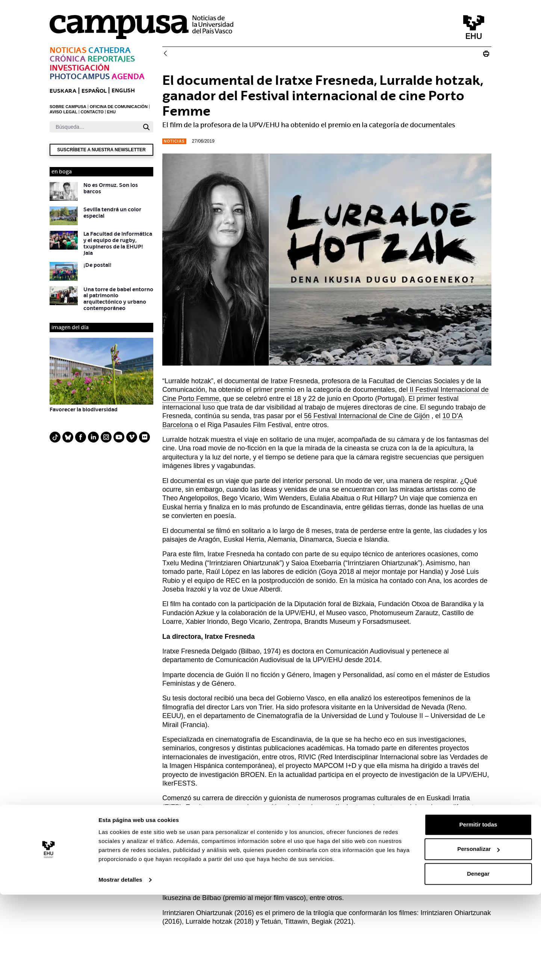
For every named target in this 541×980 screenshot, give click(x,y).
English (123, 90)
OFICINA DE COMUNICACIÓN (119, 107)
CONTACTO (92, 112)
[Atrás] (165, 54)
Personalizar (478, 934)
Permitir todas (478, 910)
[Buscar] (94, 127)
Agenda (128, 76)
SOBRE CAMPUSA (68, 107)
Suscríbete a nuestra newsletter (101, 150)
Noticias (68, 50)
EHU (111, 112)
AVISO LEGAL (63, 112)
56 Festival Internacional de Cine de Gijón (367, 416)
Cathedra (110, 50)
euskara (63, 91)
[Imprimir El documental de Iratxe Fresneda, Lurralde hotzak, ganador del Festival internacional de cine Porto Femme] (486, 54)
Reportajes (111, 59)
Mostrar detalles (120, 965)
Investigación (80, 68)
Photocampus (80, 76)
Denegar (478, 959)
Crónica (68, 59)
